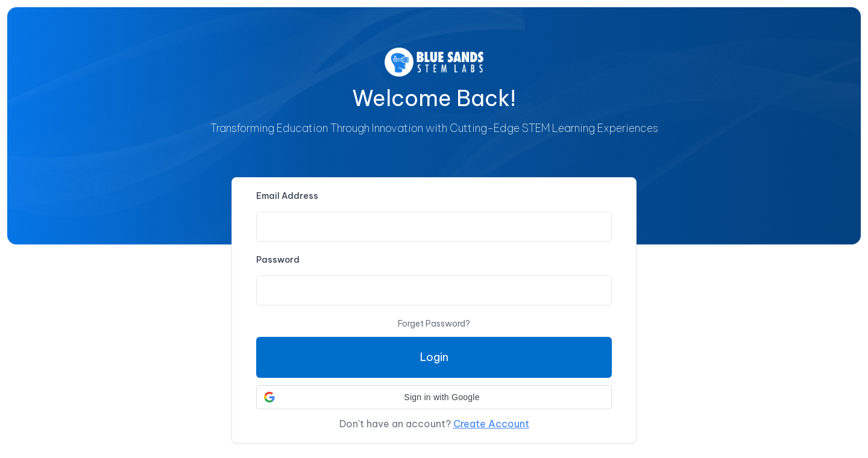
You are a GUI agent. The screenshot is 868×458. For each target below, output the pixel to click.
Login (434, 357)
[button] (434, 397)
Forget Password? (434, 324)
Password (278, 260)
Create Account (491, 424)
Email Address (287, 196)
